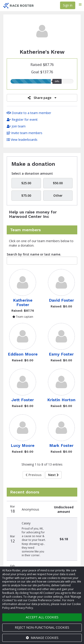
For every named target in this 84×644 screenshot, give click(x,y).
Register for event (22, 120)
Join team (16, 126)
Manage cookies (42, 638)
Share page (42, 98)
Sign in (68, 5)
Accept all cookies (42, 617)
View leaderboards (22, 140)
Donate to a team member (29, 113)
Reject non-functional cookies (42, 627)
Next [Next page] (53, 475)
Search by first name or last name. (34, 254)
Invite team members (25, 133)
